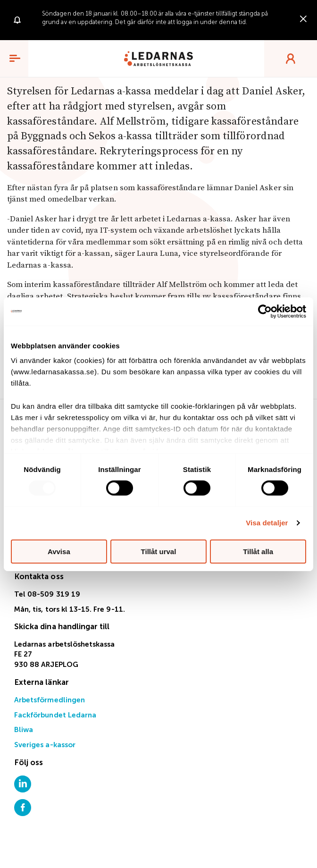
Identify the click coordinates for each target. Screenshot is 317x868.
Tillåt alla (258, 552)
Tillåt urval (159, 552)
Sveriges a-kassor (45, 745)
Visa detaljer (267, 523)
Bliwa (24, 730)
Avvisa (59, 552)
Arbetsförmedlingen (50, 700)
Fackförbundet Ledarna (55, 715)
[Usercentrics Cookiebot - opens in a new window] (265, 311)
